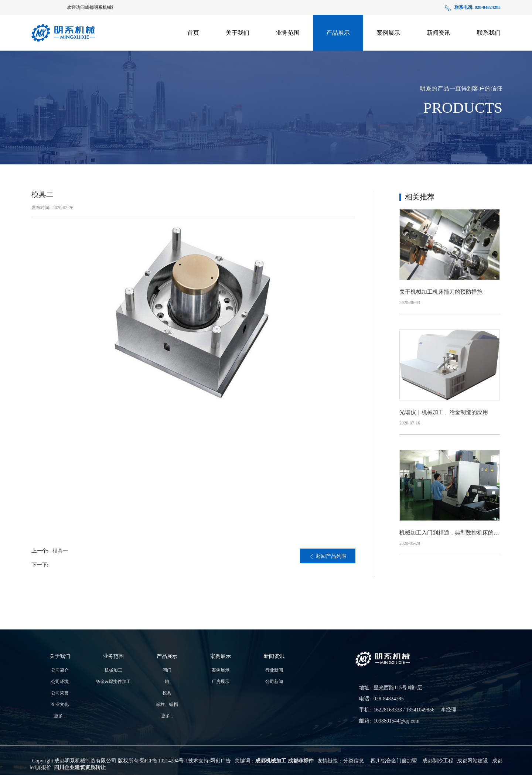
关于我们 (238, 33)
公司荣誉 (60, 693)
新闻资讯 (439, 33)
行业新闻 (274, 670)
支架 (338, 54)
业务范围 (288, 33)
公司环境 (60, 682)
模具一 (60, 551)
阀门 (167, 670)
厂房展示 (388, 51)
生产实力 (238, 52)
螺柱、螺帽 (167, 704)
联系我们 (489, 33)
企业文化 (60, 704)
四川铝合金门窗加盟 (394, 761)
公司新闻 (439, 51)
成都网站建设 (473, 761)
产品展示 (338, 33)
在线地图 (489, 51)
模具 (167, 693)
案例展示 (388, 33)
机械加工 (113, 670)
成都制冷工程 (438, 761)
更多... (60, 716)
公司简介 (60, 670)
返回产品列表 (328, 556)
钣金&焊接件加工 (288, 51)
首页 (193, 33)
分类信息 (354, 761)
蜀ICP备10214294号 (162, 761)
